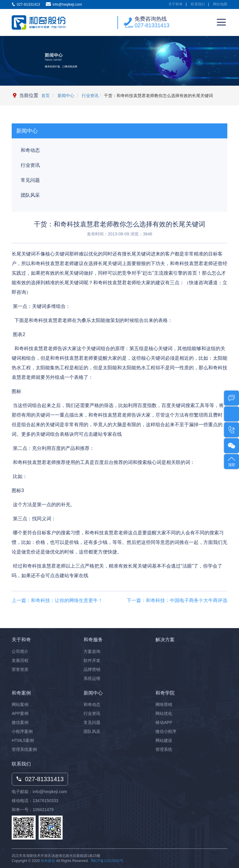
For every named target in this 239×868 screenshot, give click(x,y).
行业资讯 (90, 96)
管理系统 (164, 749)
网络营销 (164, 704)
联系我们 (198, 4)
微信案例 (20, 722)
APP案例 (20, 713)
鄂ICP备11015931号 (107, 861)
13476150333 (46, 801)
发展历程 (20, 660)
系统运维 (92, 678)
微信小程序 (166, 731)
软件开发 (92, 660)
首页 (46, 96)
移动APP (164, 722)
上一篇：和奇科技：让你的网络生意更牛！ (57, 600)
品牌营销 (92, 669)
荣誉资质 (20, 669)
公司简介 (20, 651)
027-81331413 (152, 25)
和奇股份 (48, 861)
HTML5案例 (23, 740)
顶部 (232, 461)
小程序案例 (22, 731)
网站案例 (20, 704)
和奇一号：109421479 (33, 810)
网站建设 (164, 740)
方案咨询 (92, 651)
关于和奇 (176, 4)
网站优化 (164, 713)
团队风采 (30, 195)
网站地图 (220, 4)
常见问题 (30, 180)
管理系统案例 (24, 749)
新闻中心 (65, 96)
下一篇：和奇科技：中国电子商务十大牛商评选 (177, 600)
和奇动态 (30, 150)
